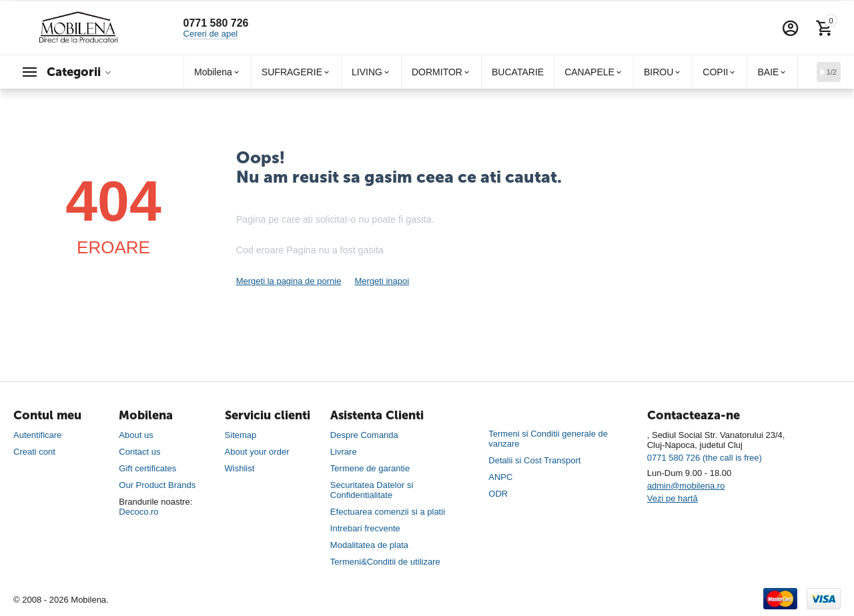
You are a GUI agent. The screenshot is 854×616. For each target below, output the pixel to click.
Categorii (74, 72)
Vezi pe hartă (673, 498)
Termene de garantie (370, 468)
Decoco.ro (138, 512)
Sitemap (241, 435)
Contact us (139, 452)
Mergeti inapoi (382, 281)
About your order (257, 452)
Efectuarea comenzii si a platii (388, 512)
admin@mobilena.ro (686, 486)
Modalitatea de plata (369, 545)
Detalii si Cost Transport (534, 460)
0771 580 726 (216, 23)
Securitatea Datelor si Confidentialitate (372, 490)
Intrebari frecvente (365, 528)
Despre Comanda (364, 435)
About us (136, 435)
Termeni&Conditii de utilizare (385, 562)
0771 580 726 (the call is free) (705, 458)
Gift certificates (147, 468)
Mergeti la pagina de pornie (289, 281)
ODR (498, 494)
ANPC (500, 477)
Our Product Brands (157, 485)
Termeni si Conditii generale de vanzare (548, 439)
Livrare (344, 452)
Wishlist (240, 468)
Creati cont (34, 452)
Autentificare (37, 435)
